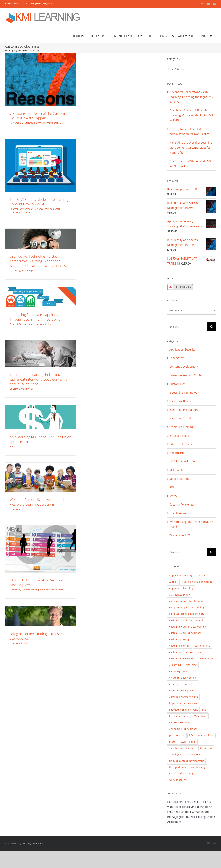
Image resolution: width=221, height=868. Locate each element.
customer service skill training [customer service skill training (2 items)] (187, 652)
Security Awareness (56, 590)
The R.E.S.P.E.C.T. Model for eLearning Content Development (39, 202)
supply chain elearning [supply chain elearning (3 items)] (182, 748)
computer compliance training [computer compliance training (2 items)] (187, 614)
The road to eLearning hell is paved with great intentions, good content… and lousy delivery (38, 379)
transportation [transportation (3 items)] (178, 767)
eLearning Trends (19, 509)
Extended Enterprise (34, 123)
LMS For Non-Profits (182, 461)
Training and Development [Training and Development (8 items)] (185, 754)
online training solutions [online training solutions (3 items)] (183, 729)
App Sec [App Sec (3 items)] (201, 575)
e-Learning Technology (21, 270)
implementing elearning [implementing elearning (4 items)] (183, 703)
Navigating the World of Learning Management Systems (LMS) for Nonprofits (191, 148)
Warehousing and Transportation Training (191, 524)
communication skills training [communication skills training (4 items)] (186, 601)
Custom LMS (16, 123)
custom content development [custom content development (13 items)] (186, 620)
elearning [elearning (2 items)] (191, 665)
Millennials (176, 470)
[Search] (212, 327)
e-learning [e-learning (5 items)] (175, 665)
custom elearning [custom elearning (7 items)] (179, 639)
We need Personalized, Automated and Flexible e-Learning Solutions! (40, 502)
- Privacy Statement (33, 843)
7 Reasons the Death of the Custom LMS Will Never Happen (37, 116)
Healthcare (177, 453)
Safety (173, 496)
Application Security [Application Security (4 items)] (181, 575)
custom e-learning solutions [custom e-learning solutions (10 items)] (185, 633)
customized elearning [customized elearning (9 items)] (182, 658)
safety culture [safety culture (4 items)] (206, 735)
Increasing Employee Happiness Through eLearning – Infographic (35, 317)
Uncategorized (179, 513)
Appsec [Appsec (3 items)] (173, 582)
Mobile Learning (180, 479)
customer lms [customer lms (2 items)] (202, 646)
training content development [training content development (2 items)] (186, 761)
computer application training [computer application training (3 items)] (187, 607)
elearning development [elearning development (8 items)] (183, 678)
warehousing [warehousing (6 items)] (198, 767)
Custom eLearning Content (48, 209)
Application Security (182, 349)
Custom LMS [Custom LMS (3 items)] (206, 658)
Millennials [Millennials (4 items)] (200, 716)
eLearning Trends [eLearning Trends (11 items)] (179, 684)
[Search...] (187, 327)
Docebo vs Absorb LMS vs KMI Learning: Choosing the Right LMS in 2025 (191, 115)
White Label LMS (54, 123)
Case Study (15, 590)
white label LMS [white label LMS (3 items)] (178, 780)
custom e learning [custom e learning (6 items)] (180, 646)
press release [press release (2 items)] (177, 735)
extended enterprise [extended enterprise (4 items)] (181, 690)
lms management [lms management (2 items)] (179, 716)
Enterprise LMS (179, 436)
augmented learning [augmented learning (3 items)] (181, 588)
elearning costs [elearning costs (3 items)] (178, 671)
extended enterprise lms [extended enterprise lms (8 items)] (183, 697)
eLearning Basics (42, 324)
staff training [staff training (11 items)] (188, 742)
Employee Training (181, 427)
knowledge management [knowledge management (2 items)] (183, 710)
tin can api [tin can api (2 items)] (206, 748)
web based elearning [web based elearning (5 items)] (181, 773)
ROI (12, 446)
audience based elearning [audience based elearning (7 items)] (197, 582)
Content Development (21, 209)
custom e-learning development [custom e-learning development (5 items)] (188, 627)
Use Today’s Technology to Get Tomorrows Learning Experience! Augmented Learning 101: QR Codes (38, 261)
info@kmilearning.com (42, 4)
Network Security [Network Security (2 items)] (179, 722)
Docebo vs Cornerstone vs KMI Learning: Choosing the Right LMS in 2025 (191, 97)
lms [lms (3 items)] (204, 710)
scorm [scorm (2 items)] (173, 742)
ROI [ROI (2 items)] (191, 735)
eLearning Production (21, 212)
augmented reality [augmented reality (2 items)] (180, 595)
